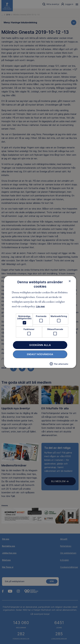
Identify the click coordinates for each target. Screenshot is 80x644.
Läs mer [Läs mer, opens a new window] (40, 306)
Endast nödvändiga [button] (40, 354)
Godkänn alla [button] (40, 345)
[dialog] (40, 322)
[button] (59, 365)
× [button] (70, 281)
